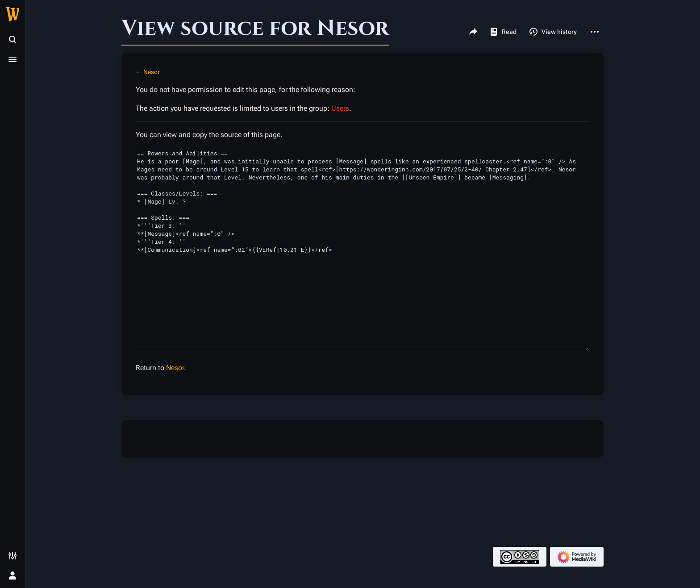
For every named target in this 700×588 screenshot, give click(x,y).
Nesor (152, 72)
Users (340, 108)
